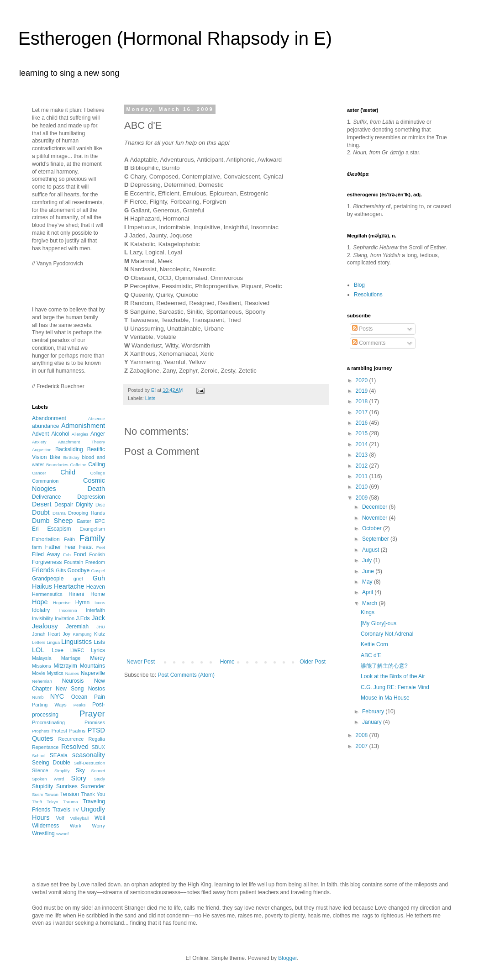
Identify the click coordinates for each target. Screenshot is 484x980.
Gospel (98, 571)
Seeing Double (51, 763)
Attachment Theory (82, 442)
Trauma (71, 802)
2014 (363, 444)
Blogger (287, 958)
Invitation (65, 618)
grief (78, 579)
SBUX (98, 747)
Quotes (42, 738)
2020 (363, 380)
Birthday (71, 457)
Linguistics (76, 642)
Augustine (42, 450)
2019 (363, 391)
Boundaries (57, 465)
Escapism (59, 529)
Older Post (313, 662)
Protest (59, 731)
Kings (368, 612)
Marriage (71, 658)
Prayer (92, 714)
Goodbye (78, 570)
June (369, 571)
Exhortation (46, 539)
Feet (101, 547)
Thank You (93, 794)
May (368, 582)
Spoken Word (48, 779)
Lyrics (98, 650)
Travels (61, 810)
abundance (45, 426)
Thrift (37, 802)
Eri (35, 529)
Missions (42, 666)
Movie (39, 673)
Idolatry (41, 610)
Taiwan (52, 794)
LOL (38, 650)
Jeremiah (77, 627)
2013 (363, 455)
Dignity (84, 505)
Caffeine (79, 465)
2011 (363, 476)
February (374, 711)
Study (99, 779)
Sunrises (67, 786)
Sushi (37, 794)
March (371, 603)
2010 (363, 487)
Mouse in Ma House (385, 698)
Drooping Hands (87, 513)
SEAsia (59, 755)
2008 (363, 735)
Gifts (61, 570)
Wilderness (45, 826)
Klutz (100, 634)
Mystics (55, 673)
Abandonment (49, 418)
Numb (38, 697)
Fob (67, 555)
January (373, 722)
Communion (45, 481)
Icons (100, 603)
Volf (60, 818)
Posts (362, 329)
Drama (59, 513)
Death (96, 489)
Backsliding (69, 449)
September (376, 539)
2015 (363, 433)
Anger (98, 434)
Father (53, 547)
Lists (150, 398)
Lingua (53, 642)
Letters (39, 642)
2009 (363, 498)
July (368, 560)
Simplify (62, 771)
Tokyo (52, 802)
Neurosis (73, 681)
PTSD (96, 730)
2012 (363, 466)
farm (37, 547)
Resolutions (368, 295)
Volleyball (80, 818)
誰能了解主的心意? (384, 666)
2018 (363, 401)
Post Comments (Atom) (186, 675)
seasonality (89, 755)
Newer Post (141, 662)
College (97, 473)
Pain (100, 697)
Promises (95, 722)
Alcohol (60, 434)
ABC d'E (371, 655)
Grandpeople (48, 579)
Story (79, 778)
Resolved (75, 747)
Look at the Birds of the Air (393, 676)
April (368, 592)
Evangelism (92, 529)
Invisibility (42, 618)
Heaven (96, 587)
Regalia (97, 739)
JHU (101, 627)
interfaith (96, 610)
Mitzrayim (65, 666)
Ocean (79, 697)
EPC (100, 521)
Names (72, 673)
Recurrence (71, 739)
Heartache (69, 586)
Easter (84, 521)
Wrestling (43, 833)
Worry (98, 826)
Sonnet (98, 771)
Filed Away (46, 554)
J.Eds (83, 618)
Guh (99, 578)
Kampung (82, 634)
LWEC (77, 650)
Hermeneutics (47, 594)
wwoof (62, 834)
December (376, 507)
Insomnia (68, 610)
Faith (69, 539)
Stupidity (42, 786)
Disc (100, 505)
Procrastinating (48, 722)
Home (227, 662)
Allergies (80, 434)
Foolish (97, 554)
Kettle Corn (374, 644)
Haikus (42, 586)
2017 (363, 412)
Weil (100, 818)
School (39, 756)
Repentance (45, 747)
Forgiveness (47, 562)
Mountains (92, 666)
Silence (40, 770)
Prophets (41, 731)
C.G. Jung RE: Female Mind (395, 687)
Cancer (39, 473)
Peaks (80, 705)
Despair (64, 505)
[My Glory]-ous (379, 623)
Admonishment (83, 426)
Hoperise (62, 603)
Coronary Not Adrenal (387, 634)
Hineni (76, 594)
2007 (363, 746)
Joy (66, 634)
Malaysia (42, 658)
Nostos (97, 689)
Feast (86, 547)
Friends (43, 570)
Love (58, 650)
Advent (40, 434)
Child (68, 472)
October (373, 528)
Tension (70, 794)
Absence (97, 419)
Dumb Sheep (52, 521)
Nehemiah (42, 681)
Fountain (74, 562)
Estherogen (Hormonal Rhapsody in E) (175, 38)
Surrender (93, 786)
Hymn (82, 602)
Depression (91, 497)
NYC (57, 696)
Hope (40, 602)
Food (80, 554)
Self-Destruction (89, 763)
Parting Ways (49, 705)
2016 (363, 423)
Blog (359, 285)
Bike (55, 457)
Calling (97, 464)
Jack (98, 618)
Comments (369, 343)
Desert (42, 504)
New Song (70, 689)
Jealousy (45, 626)
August (371, 550)
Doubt (41, 512)
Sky (80, 770)
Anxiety (39, 442)
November (376, 518)
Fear (70, 547)
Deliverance (46, 497)
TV (76, 810)
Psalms (77, 731)
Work (76, 826)
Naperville (93, 673)
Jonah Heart (46, 634)
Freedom (95, 562)
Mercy (97, 658)
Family (92, 538)
